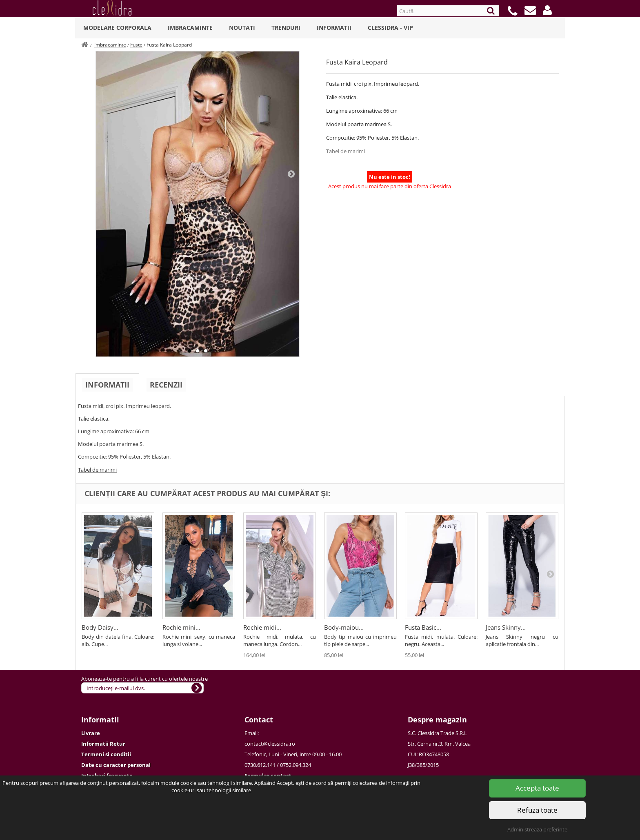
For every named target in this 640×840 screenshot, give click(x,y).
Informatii (334, 28)
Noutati (242, 28)
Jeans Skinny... (506, 627)
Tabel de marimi (346, 151)
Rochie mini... (181, 627)
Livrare (91, 733)
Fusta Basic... (423, 627)
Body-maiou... (344, 627)
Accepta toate (537, 788)
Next (291, 174)
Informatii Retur (103, 744)
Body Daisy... (100, 627)
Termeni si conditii (106, 754)
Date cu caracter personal (116, 765)
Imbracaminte (190, 28)
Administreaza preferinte (537, 829)
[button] (547, 10)
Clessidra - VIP (390, 28)
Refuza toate (537, 810)
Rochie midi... (262, 627)
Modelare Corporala (117, 28)
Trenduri (286, 28)
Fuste (136, 45)
